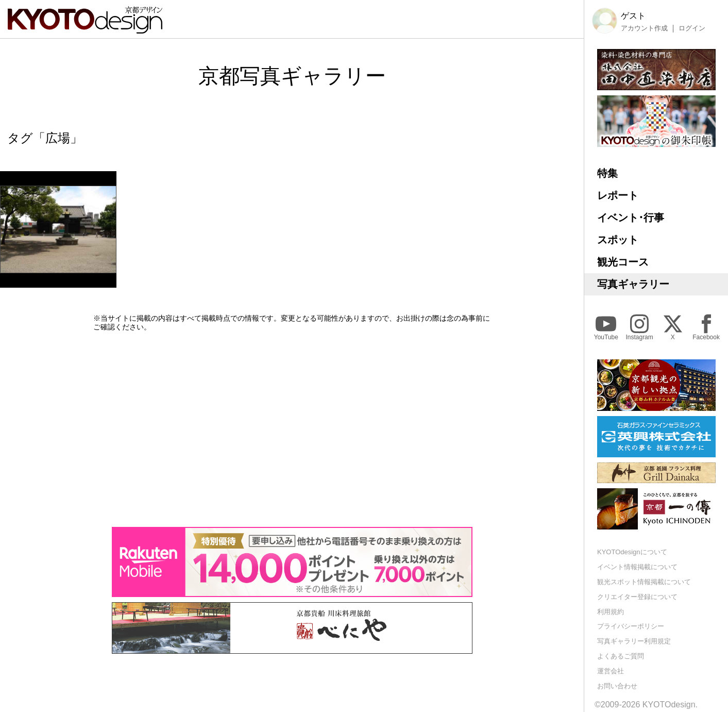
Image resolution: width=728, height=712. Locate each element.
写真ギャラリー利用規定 (634, 641)
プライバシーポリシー (631, 626)
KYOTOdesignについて (632, 552)
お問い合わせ (617, 686)
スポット (618, 240)
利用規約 (611, 612)
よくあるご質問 (621, 656)
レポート (618, 195)
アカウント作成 (644, 28)
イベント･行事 (631, 218)
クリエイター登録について (637, 597)
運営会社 (611, 671)
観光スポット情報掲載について (644, 582)
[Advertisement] (292, 429)
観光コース (623, 262)
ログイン (692, 28)
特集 (607, 173)
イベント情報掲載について (637, 567)
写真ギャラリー (633, 284)
